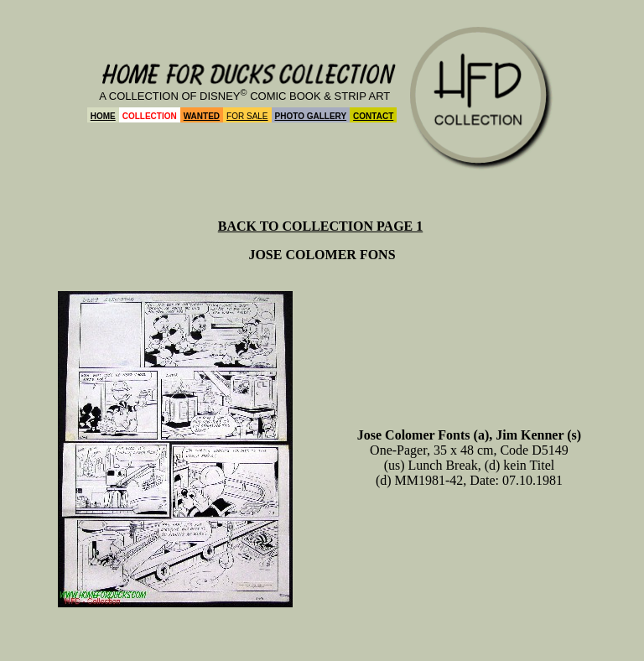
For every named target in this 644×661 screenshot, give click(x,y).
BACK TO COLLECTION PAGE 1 (321, 226)
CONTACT (373, 116)
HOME (103, 116)
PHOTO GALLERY (311, 116)
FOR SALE (247, 116)
